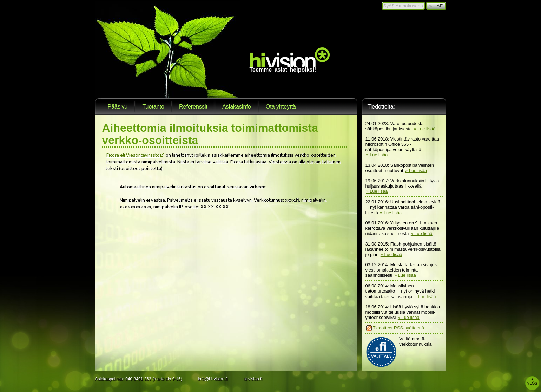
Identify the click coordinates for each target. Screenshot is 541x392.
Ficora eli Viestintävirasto (133, 155)
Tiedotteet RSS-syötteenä (395, 328)
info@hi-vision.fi (213, 379)
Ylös (532, 381)
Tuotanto (153, 107)
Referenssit (193, 107)
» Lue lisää (424, 129)
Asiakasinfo (237, 107)
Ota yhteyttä (281, 107)
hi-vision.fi (253, 379)
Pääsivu (118, 107)
